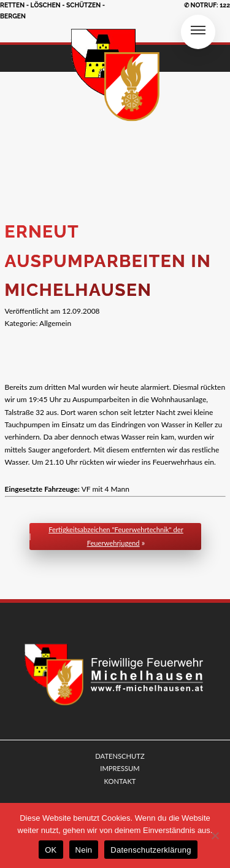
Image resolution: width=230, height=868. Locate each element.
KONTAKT (120, 781)
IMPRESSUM (120, 768)
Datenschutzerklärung (151, 850)
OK (51, 850)
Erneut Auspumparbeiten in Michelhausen (108, 261)
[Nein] (215, 835)
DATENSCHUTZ (120, 756)
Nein (84, 850)
